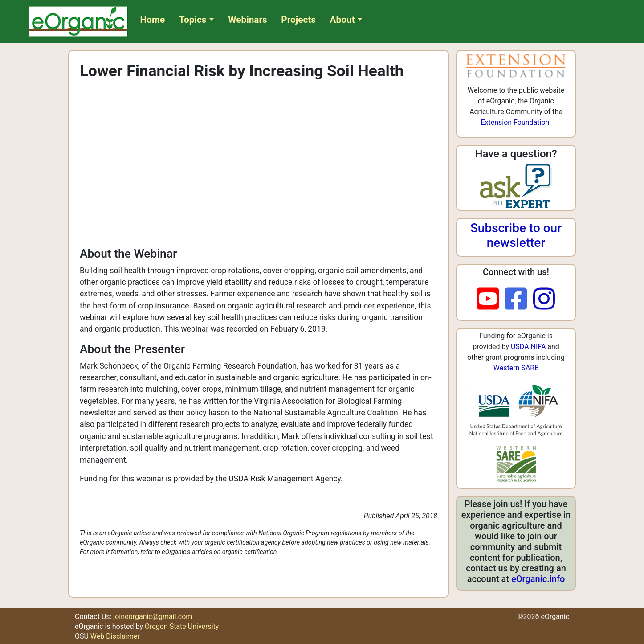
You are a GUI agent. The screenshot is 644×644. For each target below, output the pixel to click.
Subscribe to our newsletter (516, 236)
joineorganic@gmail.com (153, 617)
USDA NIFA (528, 347)
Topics (193, 20)
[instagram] (544, 299)
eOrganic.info (538, 579)
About (342, 20)
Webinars (247, 20)
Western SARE (516, 368)
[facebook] (519, 299)
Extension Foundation (515, 122)
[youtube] (491, 299)
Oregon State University (182, 626)
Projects (298, 20)
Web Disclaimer (115, 636)
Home (153, 20)
